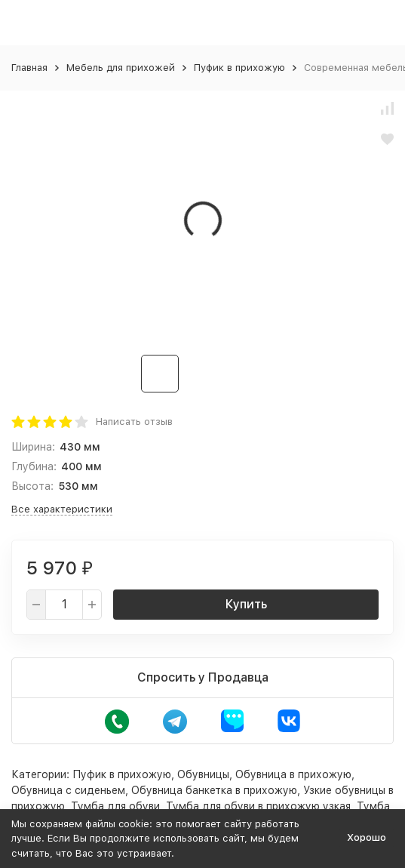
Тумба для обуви (115, 806)
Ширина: (33, 447)
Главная (29, 68)
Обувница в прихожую (293, 774)
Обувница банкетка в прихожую (214, 790)
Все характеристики (62, 509)
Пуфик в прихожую (239, 68)
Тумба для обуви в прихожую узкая (258, 806)
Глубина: (34, 466)
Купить (246, 604)
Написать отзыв (134, 422)
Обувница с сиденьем (68, 790)
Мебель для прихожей (121, 68)
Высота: (32, 486)
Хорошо (367, 837)
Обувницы (203, 774)
